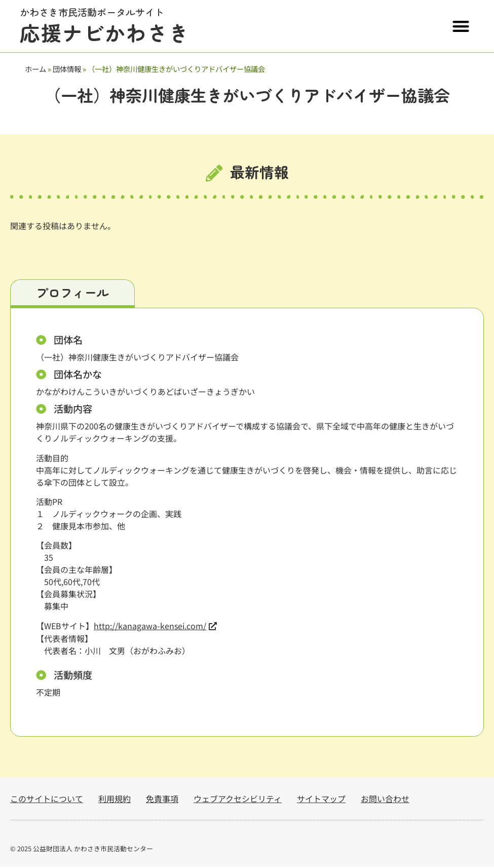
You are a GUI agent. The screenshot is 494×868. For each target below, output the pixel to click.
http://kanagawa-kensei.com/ (150, 627)
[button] (461, 26)
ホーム (35, 69)
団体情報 (67, 69)
